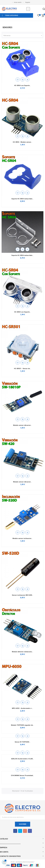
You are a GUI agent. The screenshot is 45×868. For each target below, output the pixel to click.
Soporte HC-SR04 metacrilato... (22, 199)
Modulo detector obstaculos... (23, 652)
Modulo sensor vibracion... (22, 425)
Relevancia (23, 36)
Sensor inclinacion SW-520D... (23, 595)
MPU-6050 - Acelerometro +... (22, 708)
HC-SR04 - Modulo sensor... (23, 142)
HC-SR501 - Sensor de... (23, 369)
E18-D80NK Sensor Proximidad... (23, 775)
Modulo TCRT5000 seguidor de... (23, 725)
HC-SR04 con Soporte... (23, 85)
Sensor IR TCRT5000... (23, 742)
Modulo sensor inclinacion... (23, 538)
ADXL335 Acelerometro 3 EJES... (23, 759)
